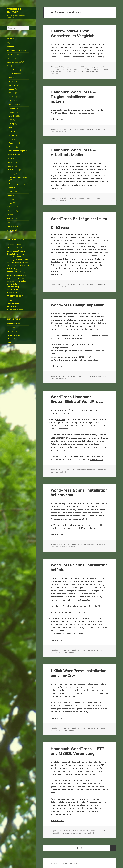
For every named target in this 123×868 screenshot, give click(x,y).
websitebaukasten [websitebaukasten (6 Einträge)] (13, 304)
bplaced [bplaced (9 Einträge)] (15, 254)
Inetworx (12, 112)
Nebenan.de (12, 207)
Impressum (11, 327)
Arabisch (11, 47)
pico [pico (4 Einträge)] (17, 281)
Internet (10, 174)
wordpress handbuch (58, 132)
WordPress (13, 188)
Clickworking (12, 54)
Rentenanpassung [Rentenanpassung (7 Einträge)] (13, 287)
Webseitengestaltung (17, 184)
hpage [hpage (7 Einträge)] (27, 263)
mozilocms (55, 71)
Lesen (9, 195)
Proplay (12, 135)
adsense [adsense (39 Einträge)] (13, 248)
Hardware (11, 162)
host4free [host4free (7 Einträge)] (15, 263)
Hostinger (13, 108)
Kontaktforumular (14, 335)
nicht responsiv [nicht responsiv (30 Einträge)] (17, 275)
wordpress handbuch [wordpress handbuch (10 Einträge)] (16, 309)
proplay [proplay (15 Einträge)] (22, 281)
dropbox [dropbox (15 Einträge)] (17, 257)
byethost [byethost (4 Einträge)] (21, 254)
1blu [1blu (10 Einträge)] (16, 245)
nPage (11, 128)
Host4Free (13, 105)
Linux (9, 199)
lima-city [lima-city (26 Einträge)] (12, 269)
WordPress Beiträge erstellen (79, 219)
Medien (10, 203)
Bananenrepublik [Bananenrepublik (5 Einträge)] (12, 251)
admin (70, 67)
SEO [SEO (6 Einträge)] (20, 292)
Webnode (12, 147)
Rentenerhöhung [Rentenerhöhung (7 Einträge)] (13, 289)
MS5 (10, 120)
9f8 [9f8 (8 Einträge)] (20, 245)
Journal (10, 192)
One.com (12, 132)
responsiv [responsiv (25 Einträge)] (13, 292)
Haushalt (11, 166)
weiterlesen (98, 57)
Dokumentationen (14, 62)
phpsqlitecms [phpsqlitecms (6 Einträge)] (11, 281)
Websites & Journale (14, 10)
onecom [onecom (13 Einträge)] (17, 278)
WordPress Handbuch (16, 324)
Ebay (9, 66)
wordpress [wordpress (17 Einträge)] (13, 306)
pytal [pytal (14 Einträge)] (10, 284)
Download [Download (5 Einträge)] (10, 257)
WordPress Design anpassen (77, 306)
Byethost (12, 97)
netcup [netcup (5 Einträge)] (23, 272)
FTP (104, 831)
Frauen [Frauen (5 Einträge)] (9, 263)
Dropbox (12, 101)
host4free (97, 69)
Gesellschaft (12, 155)
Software (11, 219)
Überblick (61, 420)
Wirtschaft (11, 230)
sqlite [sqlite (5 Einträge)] (24, 292)
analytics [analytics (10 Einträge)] (22, 248)
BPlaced (12, 93)
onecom (68, 71)
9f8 (85, 69)
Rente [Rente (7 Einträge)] (15, 284)
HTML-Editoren (13, 170)
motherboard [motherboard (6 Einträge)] (22, 269)
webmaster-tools (92, 71)
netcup (62, 71)
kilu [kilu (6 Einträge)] (28, 266)
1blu (10, 78)
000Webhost (14, 74)
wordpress (55, 74)
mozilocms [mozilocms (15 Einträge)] (12, 272)
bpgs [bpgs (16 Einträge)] (10, 254)
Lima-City (12, 116)
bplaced (90, 69)
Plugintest (11, 211)
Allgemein (11, 43)
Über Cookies (12, 339)
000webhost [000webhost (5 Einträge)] (11, 245)
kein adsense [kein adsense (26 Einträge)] (19, 265)
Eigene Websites (14, 70)
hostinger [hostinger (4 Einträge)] (22, 263)
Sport (9, 222)
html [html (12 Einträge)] (9, 265)
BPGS (9, 343)
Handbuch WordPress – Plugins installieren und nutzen (73, 97)
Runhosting (13, 143)
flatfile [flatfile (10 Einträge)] (25, 260)
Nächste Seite (113, 848)
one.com (91, 426)
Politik (10, 215)
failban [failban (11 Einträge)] (19, 260)
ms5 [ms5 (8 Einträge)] (19, 272)
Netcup (12, 124)
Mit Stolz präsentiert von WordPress (64, 863)
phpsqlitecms (80, 71)
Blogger (12, 89)
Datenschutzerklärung (16, 331)
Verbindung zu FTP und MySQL (81, 423)
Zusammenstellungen (17, 151)
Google (10, 158)
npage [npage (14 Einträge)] (10, 278)
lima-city (105, 69)
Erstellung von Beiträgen (63, 167)
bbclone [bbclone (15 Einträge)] (21, 251)
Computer (11, 58)
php (73, 71)
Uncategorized (13, 226)
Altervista (13, 85)
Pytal (11, 139)
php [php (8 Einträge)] (23, 278)
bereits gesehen (66, 314)
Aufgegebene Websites (16, 51)
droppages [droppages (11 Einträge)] (11, 260)
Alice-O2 (12, 81)
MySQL (60, 833)
